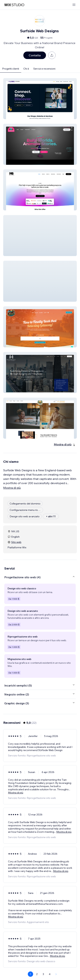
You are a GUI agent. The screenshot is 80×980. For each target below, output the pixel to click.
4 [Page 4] (50, 974)
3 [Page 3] (43, 974)
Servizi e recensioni (44, 69)
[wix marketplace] (14, 5)
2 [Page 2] (37, 974)
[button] (40, 99)
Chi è (26, 69)
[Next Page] (56, 974)
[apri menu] (74, 5)
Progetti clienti (11, 69)
